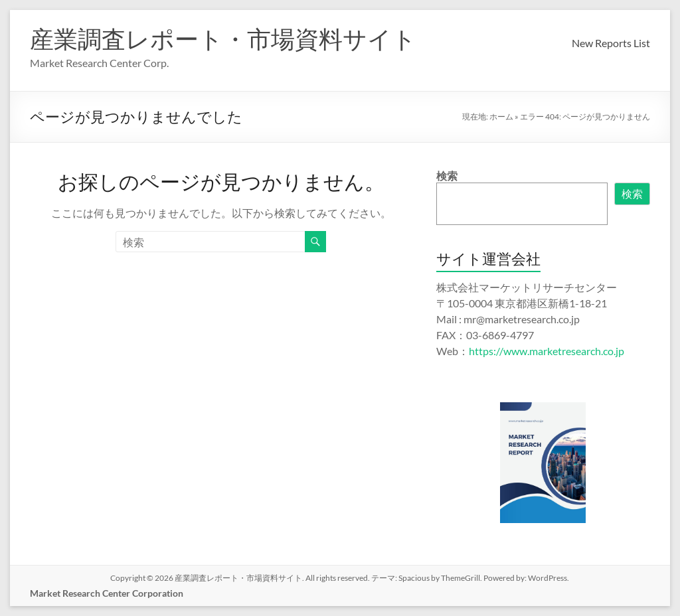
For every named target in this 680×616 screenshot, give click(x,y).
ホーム (501, 116)
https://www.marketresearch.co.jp (547, 351)
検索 (447, 176)
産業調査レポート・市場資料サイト (223, 38)
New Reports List (611, 43)
